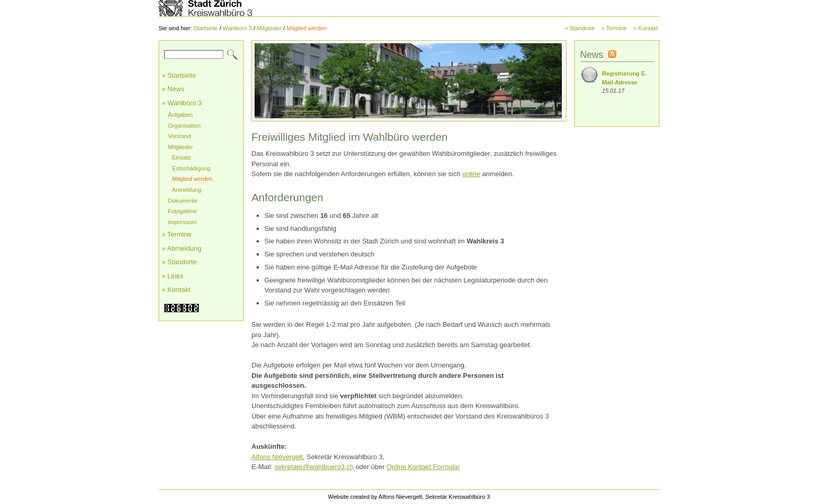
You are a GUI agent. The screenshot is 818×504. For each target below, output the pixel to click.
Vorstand (179, 136)
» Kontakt (646, 28)
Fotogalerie (182, 211)
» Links (172, 276)
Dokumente (183, 201)
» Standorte (580, 28)
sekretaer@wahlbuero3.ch (314, 467)
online (471, 174)
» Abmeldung (182, 248)
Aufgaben (180, 115)
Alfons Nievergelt (277, 457)
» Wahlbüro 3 (182, 103)
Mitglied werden (306, 28)
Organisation (184, 126)
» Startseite (179, 75)
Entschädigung (191, 168)
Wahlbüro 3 (237, 28)
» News (173, 89)
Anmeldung (187, 190)
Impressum (182, 222)
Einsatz (182, 157)
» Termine (614, 28)
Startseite (206, 28)
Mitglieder (269, 28)
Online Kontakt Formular (423, 467)
